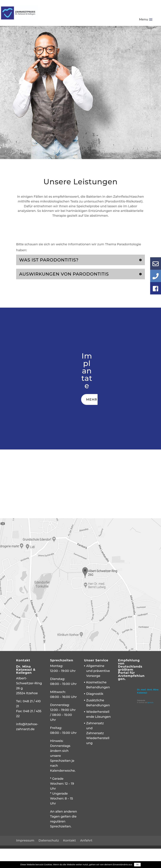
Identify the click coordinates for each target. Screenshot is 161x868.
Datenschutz (49, 840)
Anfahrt (86, 840)
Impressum (25, 840)
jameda (151, 702)
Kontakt (69, 840)
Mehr (92, 399)
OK (137, 865)
